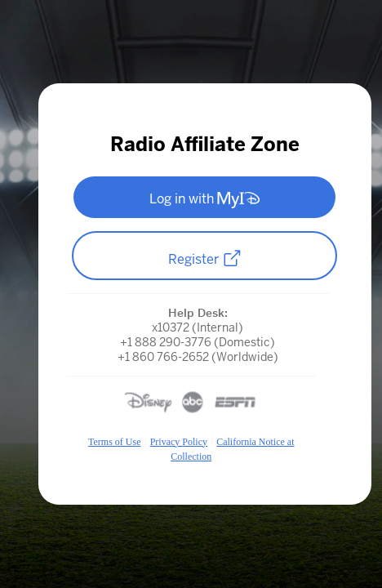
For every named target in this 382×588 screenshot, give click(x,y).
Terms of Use (114, 442)
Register (205, 258)
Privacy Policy (179, 442)
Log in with (204, 199)
